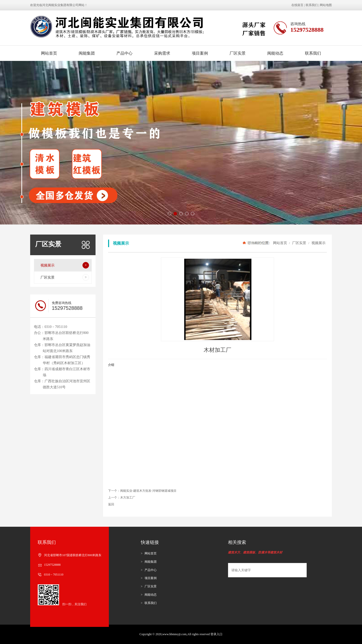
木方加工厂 (128, 498)
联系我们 (312, 5)
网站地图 (326, 5)
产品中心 (124, 53)
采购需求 (162, 53)
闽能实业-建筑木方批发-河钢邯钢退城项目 (148, 491)
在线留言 (297, 5)
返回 (111, 504)
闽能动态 (275, 53)
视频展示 (318, 243)
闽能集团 (87, 53)
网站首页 (49, 53)
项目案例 (200, 53)
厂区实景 (238, 53)
